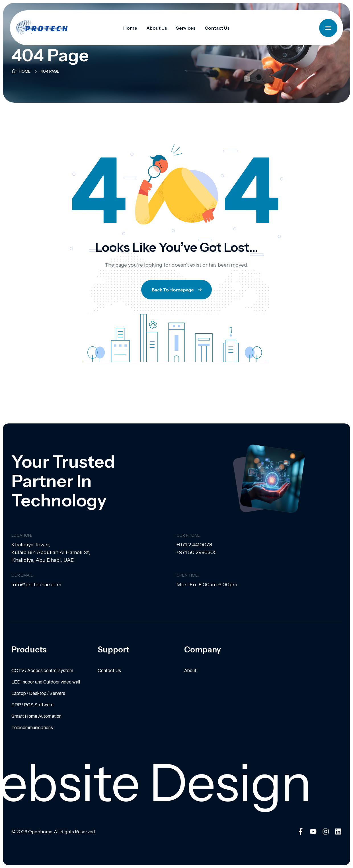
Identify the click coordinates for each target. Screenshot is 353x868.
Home (25, 71)
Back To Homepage (177, 290)
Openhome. (41, 832)
